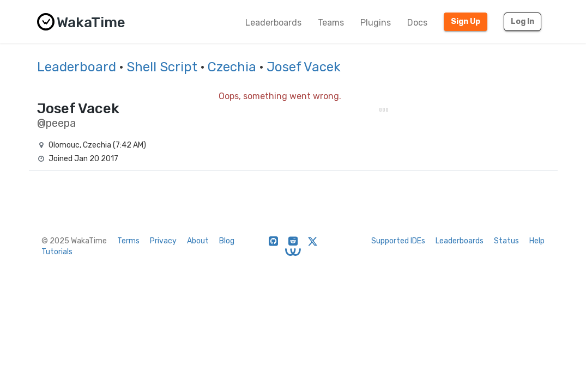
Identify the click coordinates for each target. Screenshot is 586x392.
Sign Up (466, 22)
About (198, 241)
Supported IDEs (398, 241)
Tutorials (57, 252)
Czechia (232, 67)
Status (506, 241)
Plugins (376, 23)
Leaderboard (77, 67)
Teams (331, 23)
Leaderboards (273, 23)
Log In (522, 22)
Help (537, 241)
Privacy (163, 241)
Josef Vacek (304, 67)
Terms (128, 241)
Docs (417, 23)
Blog (227, 241)
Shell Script (162, 67)
